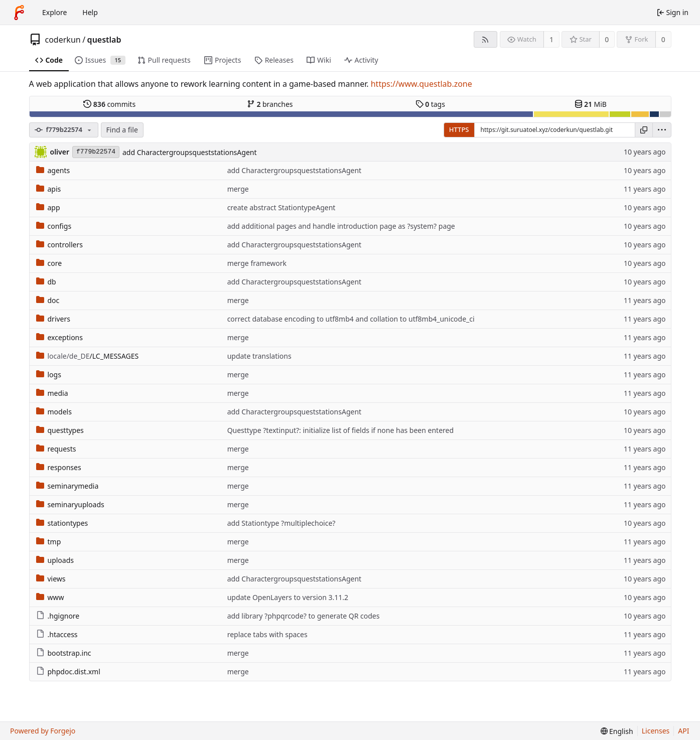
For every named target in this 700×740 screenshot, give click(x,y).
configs (54, 226)
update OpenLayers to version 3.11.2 (288, 597)
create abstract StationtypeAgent (282, 207)
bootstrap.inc (64, 653)
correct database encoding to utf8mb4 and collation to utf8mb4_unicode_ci (351, 319)
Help (90, 12)
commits (109, 104)
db (46, 282)
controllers (59, 245)
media (52, 393)
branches (270, 104)
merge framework (257, 263)
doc (48, 300)
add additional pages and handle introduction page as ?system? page (341, 226)
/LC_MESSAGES (88, 356)
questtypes (60, 430)
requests (56, 449)
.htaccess (57, 634)
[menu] (662, 130)
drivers (53, 319)
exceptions (59, 337)
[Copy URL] (644, 130)
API (683, 731)
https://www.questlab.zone (422, 84)
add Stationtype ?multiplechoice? (282, 523)
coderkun (63, 40)
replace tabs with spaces (267, 634)
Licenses (656, 731)
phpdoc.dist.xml (68, 672)
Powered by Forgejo (43, 731)
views (51, 579)
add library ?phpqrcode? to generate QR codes (304, 616)
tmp (49, 542)
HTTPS (459, 129)
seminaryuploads (70, 504)
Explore (54, 12)
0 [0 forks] (663, 39)
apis (49, 189)
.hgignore (58, 616)
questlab (104, 40)
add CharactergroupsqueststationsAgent (189, 152)
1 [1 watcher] (551, 39)
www (50, 597)
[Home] (19, 13)
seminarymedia (67, 486)
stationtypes (62, 523)
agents (53, 170)
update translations (259, 356)
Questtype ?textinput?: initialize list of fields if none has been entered (340, 430)
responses (59, 467)
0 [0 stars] (607, 39)
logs (49, 375)
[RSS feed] (485, 39)
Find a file (122, 130)
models (54, 412)
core (49, 263)
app (48, 207)
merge (238, 189)
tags (430, 104)
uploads (55, 560)
